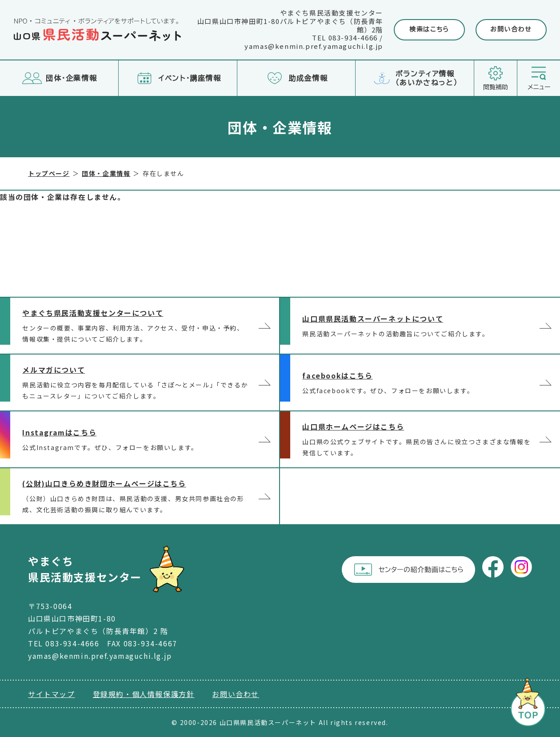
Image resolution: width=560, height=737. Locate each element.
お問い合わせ (511, 29)
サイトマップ (52, 694)
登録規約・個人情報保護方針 (144, 694)
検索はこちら (429, 29)
